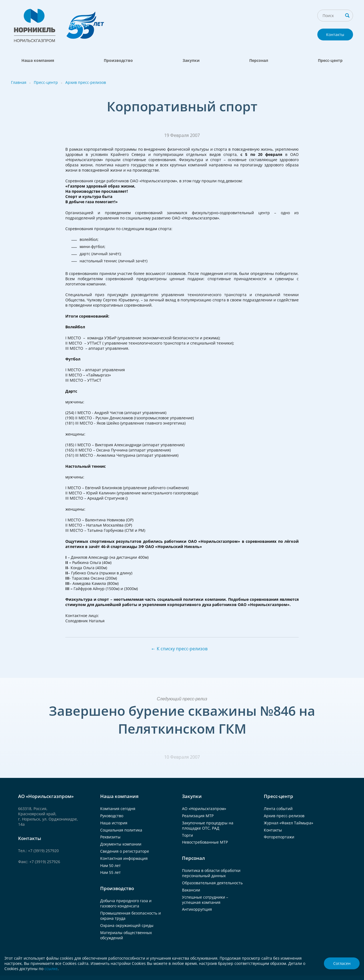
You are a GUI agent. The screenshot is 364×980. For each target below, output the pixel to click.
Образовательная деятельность (212, 883)
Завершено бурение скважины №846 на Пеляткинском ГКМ (182, 720)
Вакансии (191, 890)
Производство (118, 60)
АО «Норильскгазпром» (204, 809)
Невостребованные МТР (205, 842)
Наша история (114, 823)
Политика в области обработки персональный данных (211, 873)
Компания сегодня (118, 809)
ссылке (51, 969)
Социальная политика (121, 830)
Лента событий (278, 809)
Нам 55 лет (110, 872)
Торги (187, 835)
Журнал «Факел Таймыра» (289, 823)
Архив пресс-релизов (86, 82)
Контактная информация (124, 858)
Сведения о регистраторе (125, 851)
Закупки (191, 60)
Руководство (112, 816)
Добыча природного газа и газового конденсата (126, 903)
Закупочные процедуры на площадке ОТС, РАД (208, 825)
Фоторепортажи (279, 837)
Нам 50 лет (110, 865)
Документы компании (121, 844)
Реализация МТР (198, 816)
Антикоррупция (197, 909)
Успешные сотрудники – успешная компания (205, 900)
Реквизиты (110, 837)
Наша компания (38, 60)
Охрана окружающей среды (127, 925)
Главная (19, 82)
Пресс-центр (330, 60)
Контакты (335, 35)
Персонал (259, 60)
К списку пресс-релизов (182, 649)
